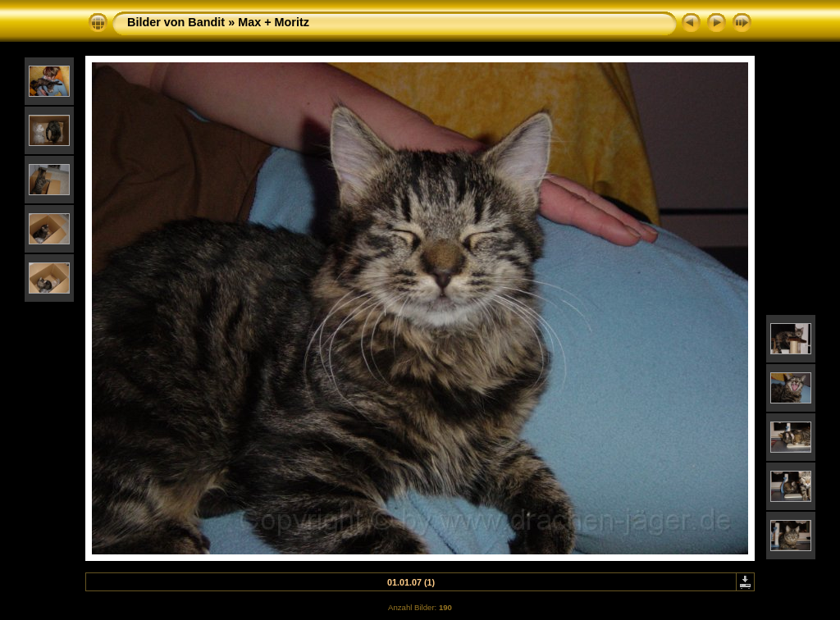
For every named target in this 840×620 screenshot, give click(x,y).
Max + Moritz (274, 22)
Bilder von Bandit (176, 22)
